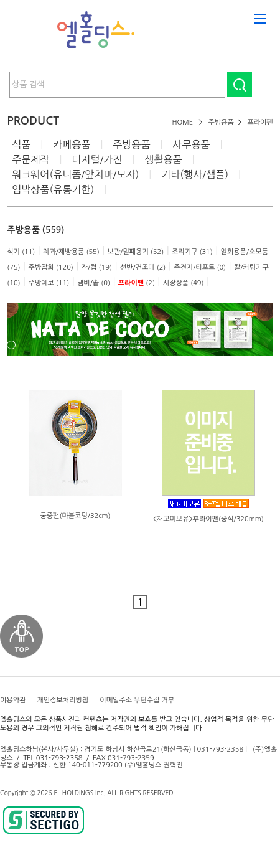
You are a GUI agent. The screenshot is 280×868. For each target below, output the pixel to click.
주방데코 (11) (49, 283)
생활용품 (163, 159)
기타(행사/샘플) (195, 174)
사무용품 (191, 144)
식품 (21, 144)
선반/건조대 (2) (143, 267)
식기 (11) (21, 252)
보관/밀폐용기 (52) (136, 252)
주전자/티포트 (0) (200, 267)
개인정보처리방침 (63, 700)
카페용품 (72, 144)
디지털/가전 (97, 159)
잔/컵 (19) (97, 267)
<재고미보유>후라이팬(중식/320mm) (208, 519)
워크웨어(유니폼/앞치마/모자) (75, 174)
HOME (182, 122)
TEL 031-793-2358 (53, 758)
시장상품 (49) (184, 283)
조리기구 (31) (192, 252)
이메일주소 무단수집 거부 (137, 700)
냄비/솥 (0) (94, 283)
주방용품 (221, 122)
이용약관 (13, 700)
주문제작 (30, 159)
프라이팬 (260, 122)
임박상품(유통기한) (53, 189)
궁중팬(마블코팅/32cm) (75, 516)
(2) (137, 283)
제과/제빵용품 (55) (71, 252)
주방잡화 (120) (50, 267)
